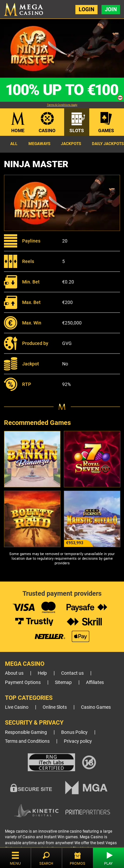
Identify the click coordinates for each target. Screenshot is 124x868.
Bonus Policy (74, 732)
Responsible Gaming (26, 732)
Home (18, 131)
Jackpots (71, 144)
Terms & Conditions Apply (62, 105)
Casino (47, 131)
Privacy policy (78, 741)
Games (106, 131)
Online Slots (55, 707)
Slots (77, 131)
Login (86, 9)
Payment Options (23, 682)
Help (42, 673)
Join (111, 9)
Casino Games (96, 707)
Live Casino (17, 707)
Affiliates (95, 682)
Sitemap (63, 682)
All (14, 144)
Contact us (72, 673)
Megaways (39, 144)
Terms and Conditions (27, 741)
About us (14, 673)
